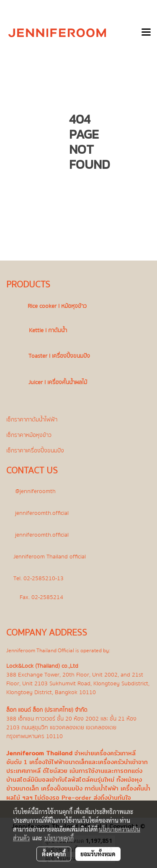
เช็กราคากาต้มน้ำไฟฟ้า (32, 420)
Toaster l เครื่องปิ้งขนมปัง (59, 356)
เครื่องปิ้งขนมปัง (62, 788)
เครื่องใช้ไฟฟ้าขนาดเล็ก (59, 762)
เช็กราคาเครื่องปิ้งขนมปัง (35, 451)
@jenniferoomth (35, 491)
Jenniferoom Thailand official (50, 557)
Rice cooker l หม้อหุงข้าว (57, 306)
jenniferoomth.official (42, 513)
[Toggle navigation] (146, 33)
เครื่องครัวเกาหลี (115, 753)
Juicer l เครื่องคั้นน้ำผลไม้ (58, 382)
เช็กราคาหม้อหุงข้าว (29, 435)
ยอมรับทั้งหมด (98, 854)
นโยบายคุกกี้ (59, 838)
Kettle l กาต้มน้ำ (48, 330)
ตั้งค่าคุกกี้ (54, 854)
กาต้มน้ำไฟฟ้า (102, 788)
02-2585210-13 (44, 578)
